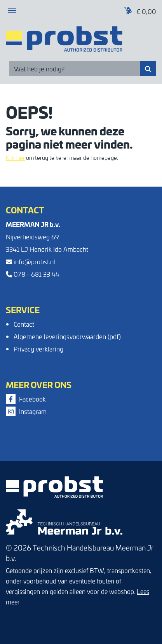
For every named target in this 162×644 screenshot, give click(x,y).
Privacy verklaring (38, 349)
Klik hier (15, 158)
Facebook (26, 399)
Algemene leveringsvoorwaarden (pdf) (67, 336)
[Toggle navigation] (12, 10)
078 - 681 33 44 (33, 274)
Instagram (26, 411)
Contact (24, 324)
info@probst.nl (30, 261)
